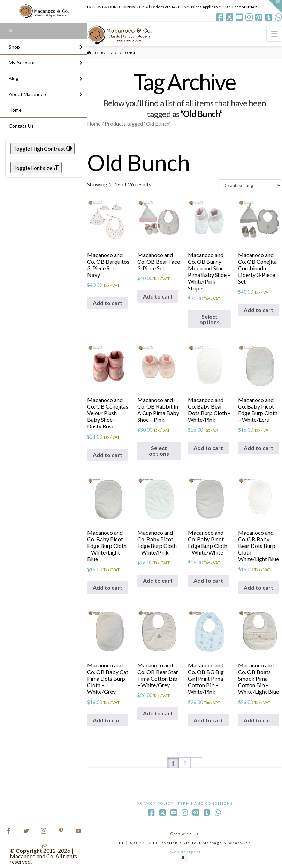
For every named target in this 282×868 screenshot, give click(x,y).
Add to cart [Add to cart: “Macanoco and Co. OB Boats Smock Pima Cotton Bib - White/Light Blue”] (258, 720)
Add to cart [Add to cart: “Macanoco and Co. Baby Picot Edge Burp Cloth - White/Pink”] (158, 580)
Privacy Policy (155, 803)
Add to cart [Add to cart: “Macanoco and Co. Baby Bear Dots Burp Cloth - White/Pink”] (208, 448)
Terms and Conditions (205, 803)
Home (94, 124)
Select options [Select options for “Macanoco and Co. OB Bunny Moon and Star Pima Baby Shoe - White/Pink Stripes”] (209, 319)
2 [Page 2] (185, 763)
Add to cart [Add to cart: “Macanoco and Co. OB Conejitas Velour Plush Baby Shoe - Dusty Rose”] (108, 455)
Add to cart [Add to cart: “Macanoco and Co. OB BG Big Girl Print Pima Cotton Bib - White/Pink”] (208, 720)
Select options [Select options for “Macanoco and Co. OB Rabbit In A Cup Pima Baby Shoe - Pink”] (159, 451)
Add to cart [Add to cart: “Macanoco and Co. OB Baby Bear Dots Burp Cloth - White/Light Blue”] (258, 587)
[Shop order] (250, 185)
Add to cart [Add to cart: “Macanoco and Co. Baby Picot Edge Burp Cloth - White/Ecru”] (258, 448)
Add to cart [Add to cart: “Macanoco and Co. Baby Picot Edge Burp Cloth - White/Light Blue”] (108, 587)
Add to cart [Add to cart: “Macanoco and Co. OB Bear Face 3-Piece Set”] (158, 296)
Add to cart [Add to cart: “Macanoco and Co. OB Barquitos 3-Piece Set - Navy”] (108, 303)
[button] (274, 34)
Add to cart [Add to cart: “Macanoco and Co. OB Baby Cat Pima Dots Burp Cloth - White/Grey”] (108, 720)
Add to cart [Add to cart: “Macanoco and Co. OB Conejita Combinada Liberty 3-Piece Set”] (258, 310)
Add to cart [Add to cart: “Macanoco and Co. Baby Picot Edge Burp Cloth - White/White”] (208, 580)
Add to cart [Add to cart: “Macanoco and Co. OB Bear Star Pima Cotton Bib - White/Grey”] (158, 713)
